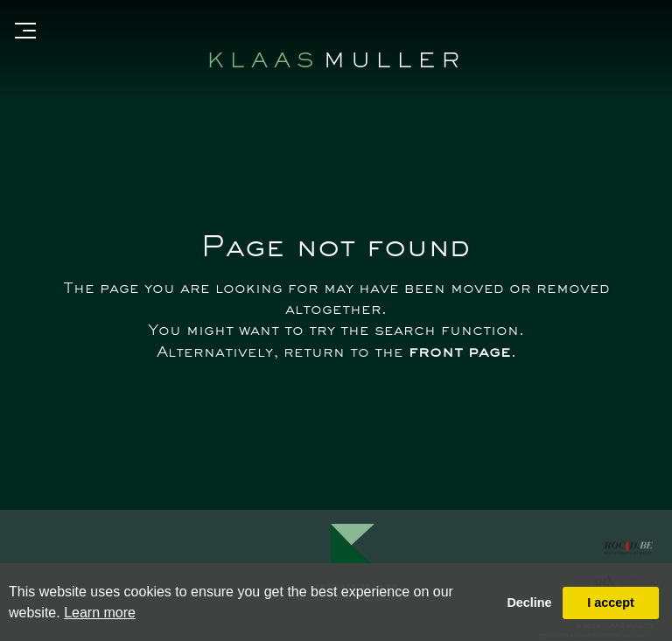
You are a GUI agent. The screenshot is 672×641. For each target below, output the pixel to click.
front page (460, 353)
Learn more (100, 613)
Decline (529, 603)
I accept (611, 603)
